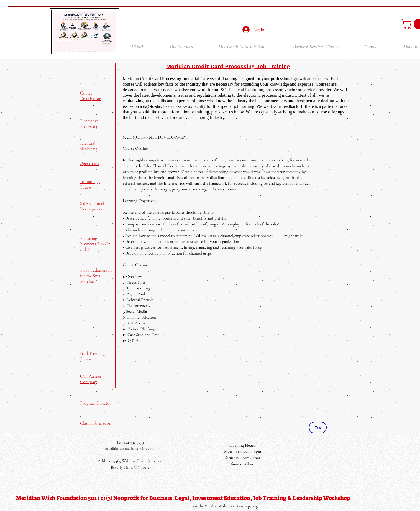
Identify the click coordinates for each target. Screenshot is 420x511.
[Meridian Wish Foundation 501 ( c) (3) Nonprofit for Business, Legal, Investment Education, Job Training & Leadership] (183, 498)
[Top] (318, 428)
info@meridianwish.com (135, 448)
